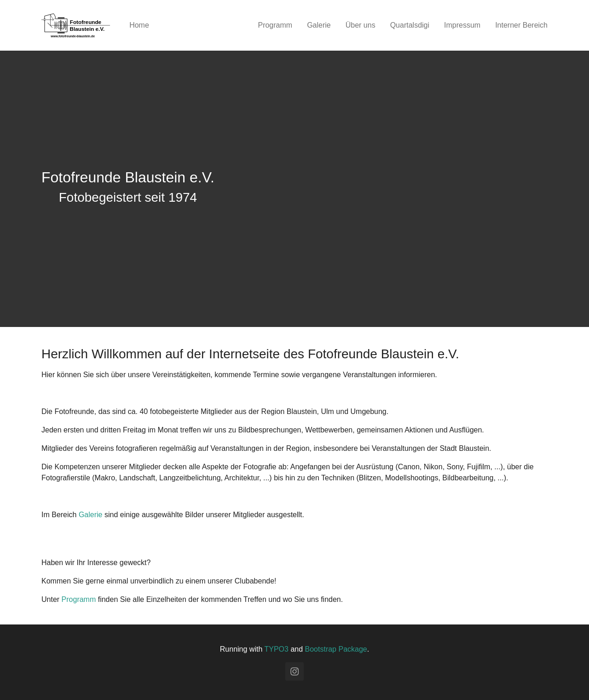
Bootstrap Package (336, 649)
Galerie (91, 515)
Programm (79, 599)
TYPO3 (276, 649)
